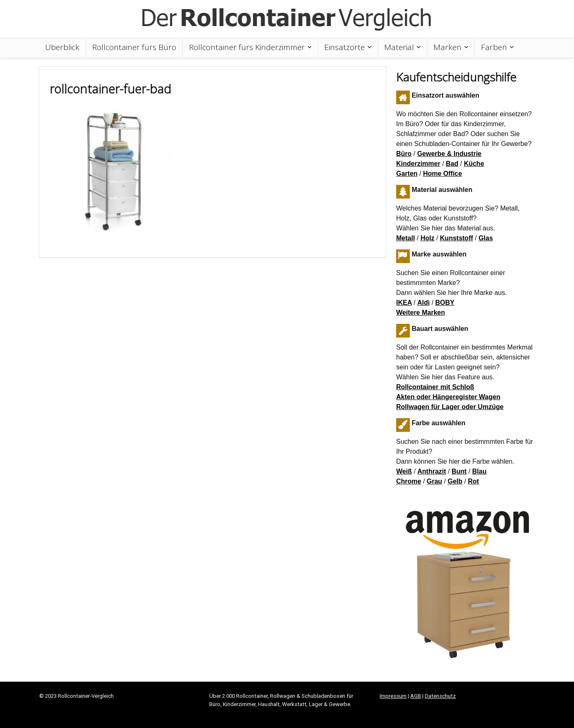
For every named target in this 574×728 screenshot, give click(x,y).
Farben (494, 47)
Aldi (423, 303)
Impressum (393, 696)
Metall (405, 238)
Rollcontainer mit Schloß (435, 387)
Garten (407, 174)
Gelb (455, 481)
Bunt (459, 471)
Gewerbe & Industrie (450, 154)
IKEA (404, 303)
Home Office (442, 174)
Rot (473, 481)
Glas (486, 238)
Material (399, 47)
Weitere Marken (421, 313)
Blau (480, 471)
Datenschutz (440, 696)
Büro (404, 154)
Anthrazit (432, 471)
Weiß (404, 471)
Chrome (409, 481)
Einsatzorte (344, 47)
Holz (428, 238)
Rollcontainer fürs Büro (134, 47)
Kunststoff (457, 238)
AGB (416, 696)
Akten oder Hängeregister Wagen (448, 397)
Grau (434, 481)
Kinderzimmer (418, 164)
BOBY (445, 303)
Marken (447, 47)
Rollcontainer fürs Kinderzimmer (247, 47)
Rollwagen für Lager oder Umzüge (450, 407)
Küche (474, 164)
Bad (452, 164)
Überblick (62, 47)
